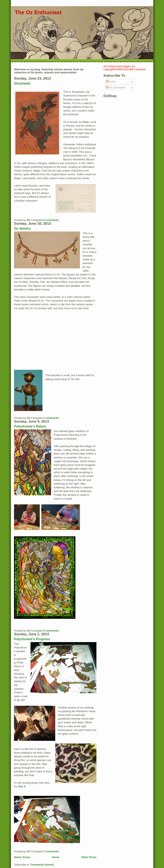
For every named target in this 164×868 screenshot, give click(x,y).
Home (56, 857)
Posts (111, 82)
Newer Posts (22, 857)
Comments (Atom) (42, 865)
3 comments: (52, 418)
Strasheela (22, 83)
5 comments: (52, 220)
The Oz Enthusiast (38, 12)
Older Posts (89, 857)
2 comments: (52, 851)
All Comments (116, 88)
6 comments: (52, 631)
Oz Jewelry (22, 228)
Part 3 (22, 786)
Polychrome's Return (30, 426)
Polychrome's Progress (32, 639)
